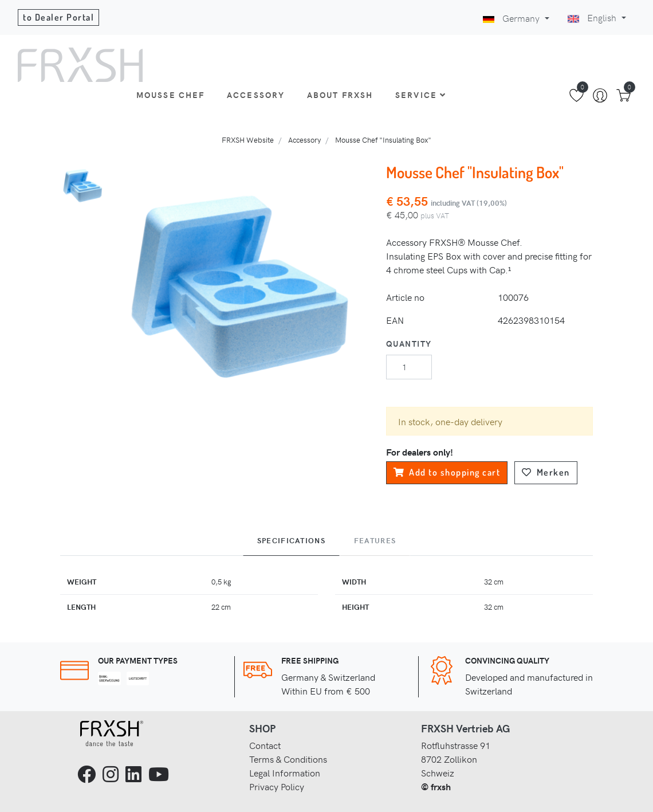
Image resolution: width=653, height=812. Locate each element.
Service (421, 95)
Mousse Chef (171, 95)
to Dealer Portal (58, 17)
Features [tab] (375, 540)
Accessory (256, 95)
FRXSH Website (248, 140)
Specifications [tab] (291, 540)
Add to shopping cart (447, 472)
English (593, 17)
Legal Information (285, 772)
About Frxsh (340, 95)
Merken (546, 472)
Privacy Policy (277, 786)
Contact (265, 745)
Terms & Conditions (288, 759)
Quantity (409, 343)
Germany (512, 18)
